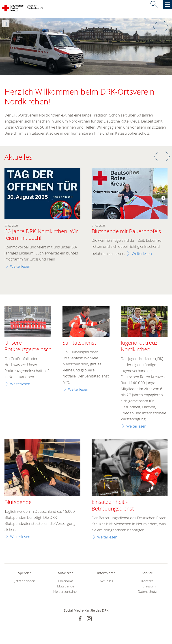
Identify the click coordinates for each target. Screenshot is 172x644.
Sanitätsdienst (79, 343)
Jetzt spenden (25, 581)
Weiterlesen (20, 266)
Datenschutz (147, 592)
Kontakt (147, 581)
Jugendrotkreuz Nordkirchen (139, 346)
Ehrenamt (66, 581)
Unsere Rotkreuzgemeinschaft (31, 346)
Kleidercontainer (66, 592)
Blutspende (66, 586)
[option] (86, 46)
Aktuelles (106, 581)
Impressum (147, 586)
